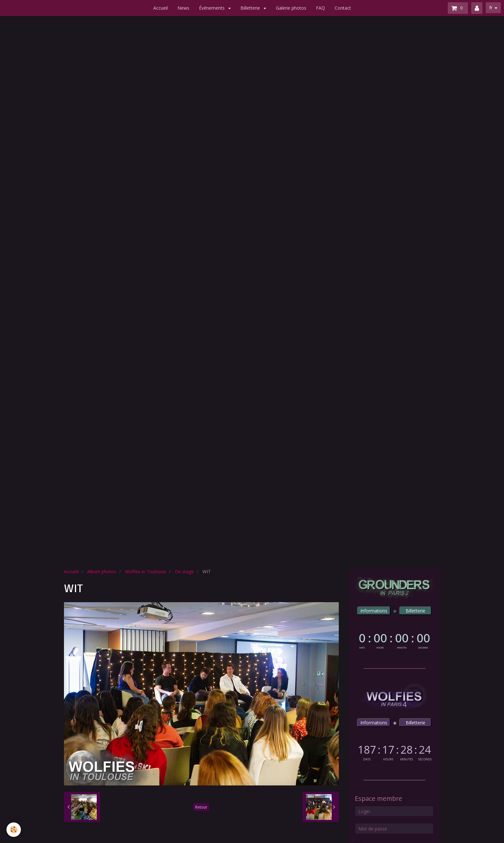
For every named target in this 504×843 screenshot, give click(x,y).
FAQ (320, 8)
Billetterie (251, 8)
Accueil (161, 8)
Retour (201, 807)
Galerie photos (291, 8)
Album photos (102, 571)
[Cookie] (14, 830)
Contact (343, 8)
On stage (184, 571)
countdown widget (394, 640)
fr (491, 8)
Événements (212, 8)
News (183, 8)
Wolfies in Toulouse (146, 571)
